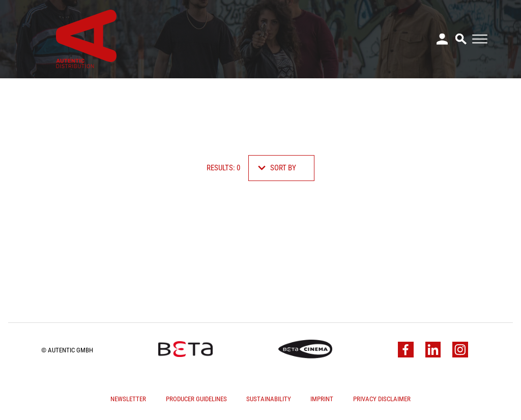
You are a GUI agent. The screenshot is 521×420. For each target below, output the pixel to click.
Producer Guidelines (196, 399)
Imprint (322, 399)
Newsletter (128, 399)
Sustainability (269, 399)
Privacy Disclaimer (382, 399)
